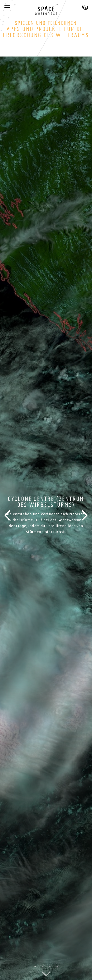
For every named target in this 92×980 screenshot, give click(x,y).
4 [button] (57, 966)
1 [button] (35, 966)
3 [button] (50, 966)
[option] (46, 515)
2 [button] (42, 966)
